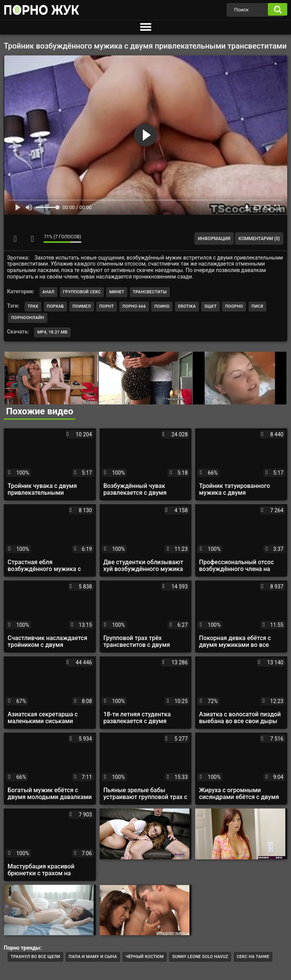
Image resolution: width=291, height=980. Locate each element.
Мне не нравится (32, 239)
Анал (48, 292)
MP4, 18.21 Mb (52, 332)
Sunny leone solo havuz (200, 957)
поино (162, 306)
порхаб (56, 306)
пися (257, 306)
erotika (187, 306)
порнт (106, 306)
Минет (117, 292)
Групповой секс (82, 292)
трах (33, 306)
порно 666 (134, 306)
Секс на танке (253, 957)
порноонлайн (27, 318)
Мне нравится (15, 239)
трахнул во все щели (35, 957)
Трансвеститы (150, 292)
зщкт (210, 306)
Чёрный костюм (145, 957)
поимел (82, 306)
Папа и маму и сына (93, 957)
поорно (234, 306)
